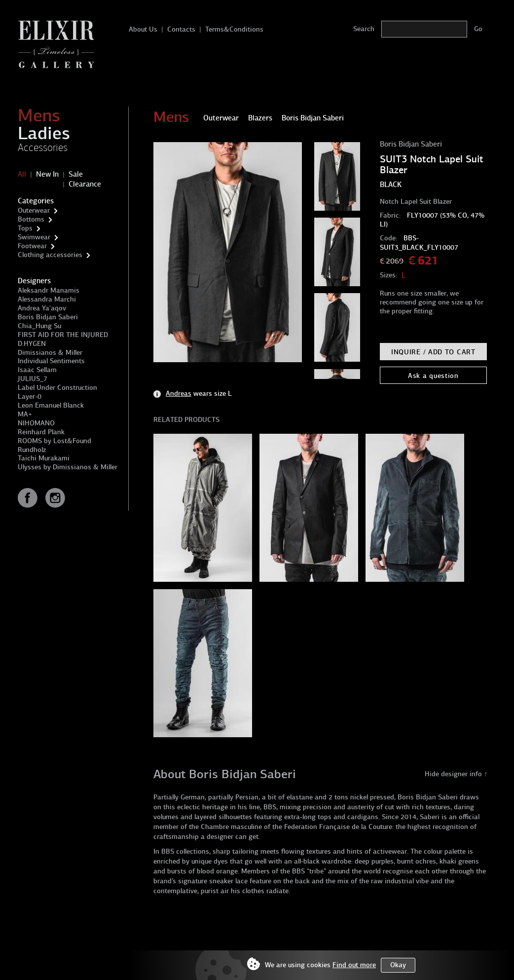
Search (364, 29)
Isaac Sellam (37, 370)
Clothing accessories (50, 255)
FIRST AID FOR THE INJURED (63, 335)
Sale (76, 174)
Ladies (44, 133)
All (22, 174)
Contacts (181, 29)
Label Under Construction (57, 388)
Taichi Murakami (44, 458)
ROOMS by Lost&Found (55, 441)
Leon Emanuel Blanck (51, 405)
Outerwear (34, 210)
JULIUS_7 (33, 379)
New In (47, 174)
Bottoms (31, 219)
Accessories (43, 148)
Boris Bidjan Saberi (48, 317)
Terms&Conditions (234, 29)
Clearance (85, 184)
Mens (39, 115)
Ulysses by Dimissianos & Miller (68, 467)
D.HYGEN (32, 344)
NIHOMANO (36, 423)
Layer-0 (30, 396)
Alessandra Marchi (47, 299)
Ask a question (433, 376)
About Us (143, 29)
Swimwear (34, 237)
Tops (25, 228)
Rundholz (32, 450)
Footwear (32, 246)
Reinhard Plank (41, 432)
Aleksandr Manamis (49, 290)
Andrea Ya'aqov (42, 308)
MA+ (25, 414)
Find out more (354, 965)
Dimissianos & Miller (50, 353)
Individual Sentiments (51, 361)
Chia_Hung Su (39, 326)
